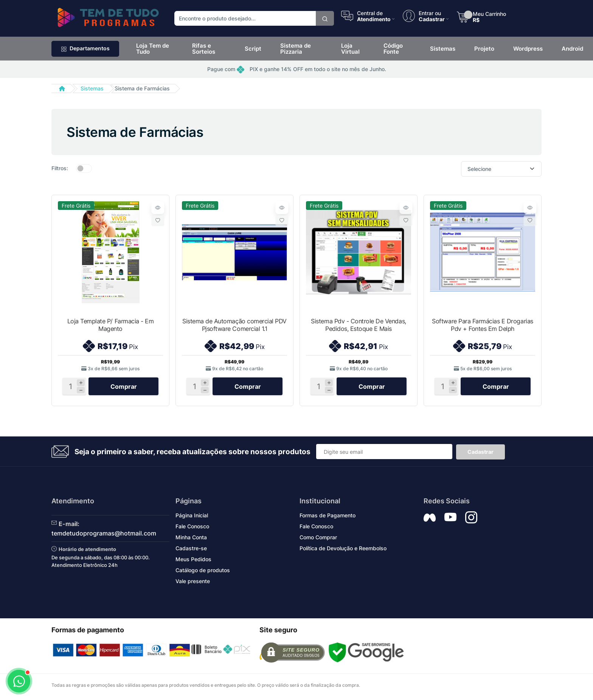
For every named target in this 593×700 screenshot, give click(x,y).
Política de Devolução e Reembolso (343, 550)
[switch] (84, 168)
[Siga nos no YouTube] (450, 520)
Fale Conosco (192, 528)
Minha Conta (191, 539)
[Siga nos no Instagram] (471, 520)
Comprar (124, 388)
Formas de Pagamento (328, 518)
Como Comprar (318, 539)
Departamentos (85, 48)
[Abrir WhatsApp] (19, 681)
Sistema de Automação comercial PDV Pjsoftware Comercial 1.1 (234, 325)
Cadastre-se (191, 550)
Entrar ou (430, 13)
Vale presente (193, 583)
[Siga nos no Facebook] (430, 520)
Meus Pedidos (193, 561)
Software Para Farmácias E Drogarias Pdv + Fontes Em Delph (482, 325)
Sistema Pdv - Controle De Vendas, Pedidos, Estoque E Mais (358, 325)
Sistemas (92, 88)
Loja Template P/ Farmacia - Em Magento (111, 325)
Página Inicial (192, 518)
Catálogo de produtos (203, 572)
